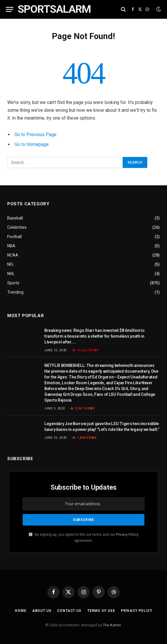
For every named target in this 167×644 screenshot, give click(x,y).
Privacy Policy (127, 534)
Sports (13, 283)
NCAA (13, 255)
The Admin (112, 625)
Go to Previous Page (36, 135)
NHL (11, 274)
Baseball (15, 218)
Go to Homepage (32, 144)
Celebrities (17, 227)
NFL (11, 264)
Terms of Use (101, 611)
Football (14, 237)
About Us (42, 611)
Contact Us (69, 611)
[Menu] (10, 9)
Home (20, 611)
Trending (15, 292)
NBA (11, 246)
